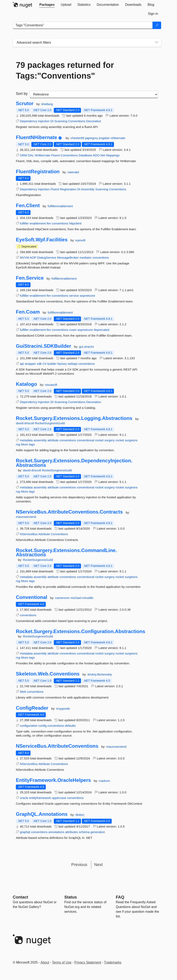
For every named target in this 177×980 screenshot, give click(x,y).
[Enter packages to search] (83, 25)
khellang (47, 104)
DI (52, 121)
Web (23, 692)
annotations (56, 832)
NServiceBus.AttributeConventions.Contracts (69, 512)
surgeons (131, 440)
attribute (53, 440)
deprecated (101, 330)
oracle (24, 798)
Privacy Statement (88, 962)
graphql (25, 832)
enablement (38, 223)
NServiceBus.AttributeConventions (57, 746)
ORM (23, 155)
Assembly (88, 189)
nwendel (73, 172)
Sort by (22, 94)
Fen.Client (28, 206)
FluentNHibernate (36, 137)
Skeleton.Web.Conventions (48, 674)
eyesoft (80, 240)
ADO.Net (99, 155)
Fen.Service (30, 278)
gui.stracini (86, 347)
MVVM (24, 257)
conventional (86, 440)
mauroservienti (26, 517)
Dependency (28, 121)
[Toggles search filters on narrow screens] (157, 43)
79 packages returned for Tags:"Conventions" (65, 70)
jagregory (92, 138)
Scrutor (25, 103)
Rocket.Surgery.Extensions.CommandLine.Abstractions (66, 553)
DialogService (47, 257)
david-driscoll (25, 423)
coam (73, 330)
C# (44, 364)
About (45, 962)
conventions (60, 223)
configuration (29, 726)
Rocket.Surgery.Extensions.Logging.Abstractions (74, 418)
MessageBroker (68, 257)
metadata (26, 440)
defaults (70, 726)
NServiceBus (29, 534)
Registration (68, 189)
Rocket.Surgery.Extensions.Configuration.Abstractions (81, 631)
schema (84, 832)
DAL (31, 155)
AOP (33, 257)
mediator (86, 257)
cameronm (63, 598)
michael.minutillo (82, 598)
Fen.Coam (28, 312)
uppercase (59, 798)
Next (98, 865)
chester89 (78, 138)
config (42, 726)
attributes (72, 832)
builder (52, 364)
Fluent (55, 155)
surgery (109, 440)
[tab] (47, 5)
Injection (44, 121)
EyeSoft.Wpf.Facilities (42, 240)
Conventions (77, 121)
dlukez (80, 815)
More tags (28, 444)
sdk (39, 364)
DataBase (86, 155)
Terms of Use (62, 962)
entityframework (40, 798)
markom (104, 781)
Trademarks (113, 962)
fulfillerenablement (60, 206)
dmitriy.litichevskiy (100, 674)
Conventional (32, 597)
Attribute (44, 534)
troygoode (63, 709)
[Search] (157, 25)
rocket (99, 440)
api (22, 364)
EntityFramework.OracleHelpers (53, 780)
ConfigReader (32, 708)
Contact (20, 897)
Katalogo (26, 384)
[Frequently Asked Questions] (120, 897)
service (74, 296)
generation (98, 832)
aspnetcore (87, 296)
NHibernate (42, 155)
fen (49, 223)
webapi (73, 364)
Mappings (113, 155)
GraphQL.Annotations (42, 814)
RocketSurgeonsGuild (50, 423)
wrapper (30, 364)
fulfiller (24, 223)
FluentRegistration (38, 172)
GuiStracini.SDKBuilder (43, 346)
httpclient (75, 223)
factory (62, 364)
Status (71, 897)
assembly (40, 440)
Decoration (94, 121)
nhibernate (118, 138)
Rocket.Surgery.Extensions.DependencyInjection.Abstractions (74, 463)
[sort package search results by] (94, 94)
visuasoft (51, 385)
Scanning (61, 121)
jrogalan (105, 138)
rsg (18, 444)
